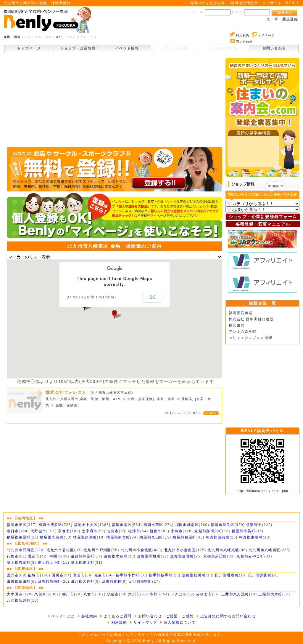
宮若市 (79, 575)
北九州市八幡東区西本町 (111, 393)
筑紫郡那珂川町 (208, 531)
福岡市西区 (153, 525)
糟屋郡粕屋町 (184, 537)
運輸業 (187, 399)
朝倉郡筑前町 (218, 537)
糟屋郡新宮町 (118, 537)
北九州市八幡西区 (264, 550)
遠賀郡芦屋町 (83, 556)
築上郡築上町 (83, 562)
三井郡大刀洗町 (235, 594)
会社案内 (87, 616)
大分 (59, 37)
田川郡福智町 (140, 581)
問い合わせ (241, 42)
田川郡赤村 (111, 581)
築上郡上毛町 (49, 562)
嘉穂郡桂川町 (194, 575)
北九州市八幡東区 (223, 550)
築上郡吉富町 (19, 562)
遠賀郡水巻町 (116, 556)
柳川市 (68, 594)
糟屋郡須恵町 (85, 537)
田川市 (58, 575)
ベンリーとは (61, 616)
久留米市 (42, 594)
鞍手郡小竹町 (128, 575)
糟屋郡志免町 (52, 537)
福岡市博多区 (50, 525)
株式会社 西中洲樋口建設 (251, 319)
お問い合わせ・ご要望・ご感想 (164, 616)
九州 (7, 37)
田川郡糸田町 (19, 581)
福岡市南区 (122, 525)
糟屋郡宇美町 (244, 531)
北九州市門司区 (21, 550)
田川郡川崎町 (49, 581)
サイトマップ (144, 622)
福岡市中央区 (86, 525)
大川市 (134, 594)
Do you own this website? (92, 297)
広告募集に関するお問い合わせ (226, 616)
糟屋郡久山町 (151, 537)
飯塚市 (34, 575)
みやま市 (204, 594)
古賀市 (113, 531)
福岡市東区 (17, 525)
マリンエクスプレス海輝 (250, 338)
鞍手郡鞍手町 (161, 575)
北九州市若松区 (60, 550)
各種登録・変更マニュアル (263, 224)
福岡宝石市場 (241, 313)
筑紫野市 (254, 525)
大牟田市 (15, 594)
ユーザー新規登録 (282, 19)
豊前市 (34, 556)
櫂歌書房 (237, 325)
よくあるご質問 (116, 616)
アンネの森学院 (243, 332)
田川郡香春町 (227, 575)
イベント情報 (127, 48)
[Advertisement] (115, 103)
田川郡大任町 (83, 581)
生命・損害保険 (140, 399)
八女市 (89, 594)
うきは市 (179, 594)
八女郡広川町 (19, 600)
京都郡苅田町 (215, 556)
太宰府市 (90, 531)
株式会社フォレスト (68, 392)
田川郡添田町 (260, 575)
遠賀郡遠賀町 (182, 556)
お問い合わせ (274, 48)
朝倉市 (155, 531)
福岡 (17, 37)
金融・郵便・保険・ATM (100, 399)
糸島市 (177, 531)
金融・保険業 (67, 405)
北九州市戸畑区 (97, 550)
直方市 (13, 575)
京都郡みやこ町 (250, 556)
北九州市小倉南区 (180, 550)
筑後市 (113, 594)
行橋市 (13, 556)
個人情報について (178, 622)
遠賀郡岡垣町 (149, 556)
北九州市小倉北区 (137, 550)
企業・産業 (166, 399)
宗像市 (64, 531)
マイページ (263, 35)
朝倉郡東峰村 (251, 537)
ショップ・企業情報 (78, 48)
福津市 (134, 531)
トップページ (29, 48)
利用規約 (240, 35)
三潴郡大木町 (270, 594)
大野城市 (38, 531)
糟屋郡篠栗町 (19, 537)
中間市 (55, 556)
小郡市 (155, 594)
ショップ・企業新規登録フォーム (263, 217)
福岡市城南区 (187, 525)
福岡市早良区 (223, 525)
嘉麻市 (100, 575)
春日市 (13, 531)
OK (152, 297)
